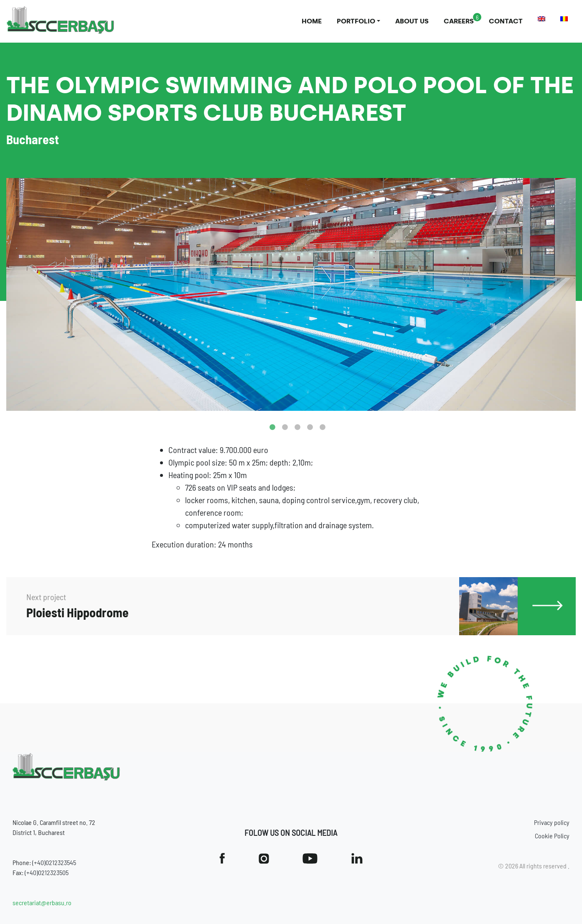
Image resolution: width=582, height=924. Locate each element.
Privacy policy (552, 822)
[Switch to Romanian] (564, 19)
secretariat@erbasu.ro (42, 902)
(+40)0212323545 (54, 862)
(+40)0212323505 (47, 872)
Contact (506, 21)
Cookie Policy (552, 836)
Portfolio (356, 21)
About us (412, 21)
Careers (459, 21)
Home (312, 21)
